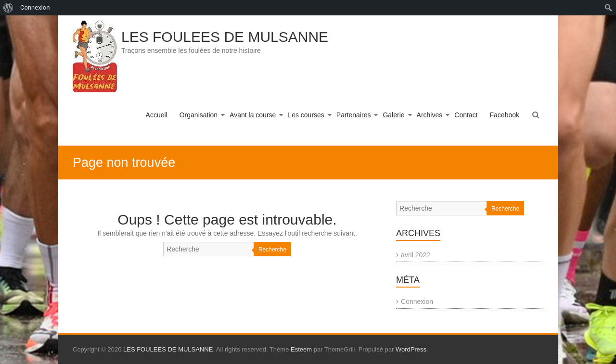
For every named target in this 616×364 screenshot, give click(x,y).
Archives (430, 115)
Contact (466, 115)
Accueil (157, 115)
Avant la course (253, 115)
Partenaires (354, 115)
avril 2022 (416, 255)
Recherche (272, 250)
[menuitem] (8, 8)
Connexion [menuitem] (35, 7)
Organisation (199, 115)
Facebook (505, 115)
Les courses (306, 115)
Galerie (393, 115)
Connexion (417, 301)
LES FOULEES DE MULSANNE (225, 37)
